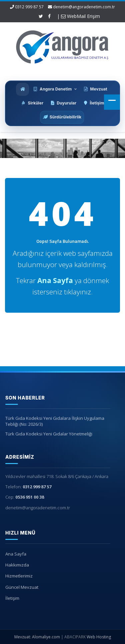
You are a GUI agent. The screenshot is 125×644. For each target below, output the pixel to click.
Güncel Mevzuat (20, 587)
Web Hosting (99, 637)
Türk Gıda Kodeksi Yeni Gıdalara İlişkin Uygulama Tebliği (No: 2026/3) (53, 421)
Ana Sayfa (14, 554)
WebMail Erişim (80, 16)
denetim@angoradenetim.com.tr (84, 7)
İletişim (11, 598)
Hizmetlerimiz (18, 576)
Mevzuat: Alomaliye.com (37, 637)
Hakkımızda (16, 565)
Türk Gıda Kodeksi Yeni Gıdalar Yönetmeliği (47, 434)
